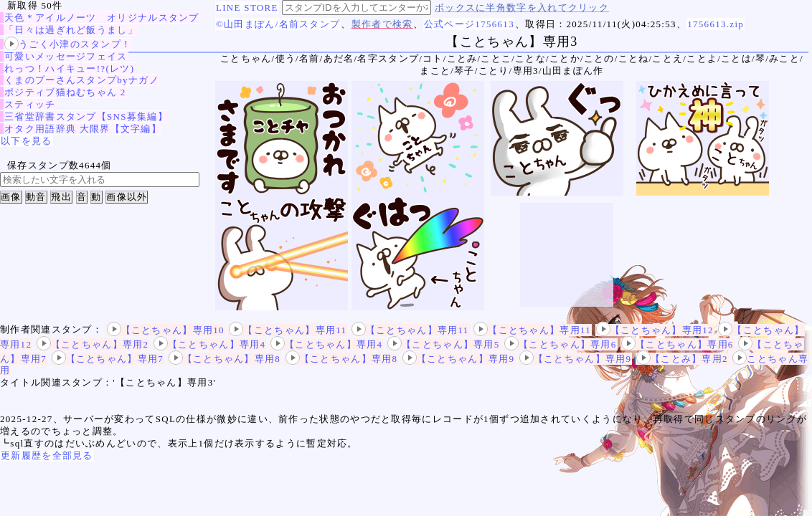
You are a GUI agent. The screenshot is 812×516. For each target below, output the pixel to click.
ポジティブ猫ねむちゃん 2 (65, 92)
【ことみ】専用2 (682, 359)
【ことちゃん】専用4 (210, 344)
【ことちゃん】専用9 (459, 359)
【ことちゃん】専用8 (225, 359)
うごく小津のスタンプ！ (68, 44)
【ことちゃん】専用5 (444, 344)
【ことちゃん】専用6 (561, 344)
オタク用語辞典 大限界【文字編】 (83, 129)
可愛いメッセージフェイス (66, 56)
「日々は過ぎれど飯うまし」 (71, 30)
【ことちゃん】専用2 (93, 344)
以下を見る (27, 141)
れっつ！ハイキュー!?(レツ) (69, 68)
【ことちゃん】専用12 (655, 330)
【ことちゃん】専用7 (108, 359)
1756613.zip (716, 24)
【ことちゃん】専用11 (288, 330)
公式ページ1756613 (469, 24)
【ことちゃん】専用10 (166, 330)
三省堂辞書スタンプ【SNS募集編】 (86, 116)
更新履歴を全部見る (47, 455)
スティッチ (30, 104)
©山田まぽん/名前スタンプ (278, 24)
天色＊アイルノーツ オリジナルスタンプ (102, 18)
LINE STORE (247, 8)
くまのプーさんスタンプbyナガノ (82, 80)
